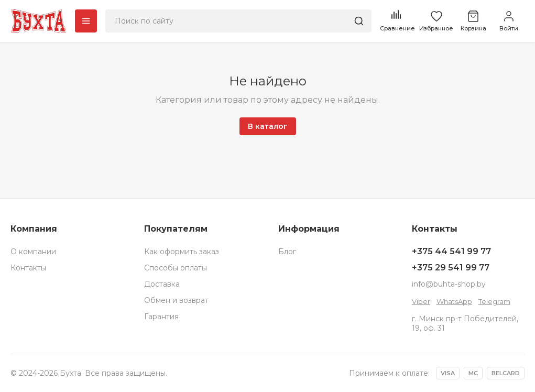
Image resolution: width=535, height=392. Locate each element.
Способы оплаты (176, 268)
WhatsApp (454, 301)
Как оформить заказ (182, 252)
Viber (421, 301)
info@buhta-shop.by (449, 284)
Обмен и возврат (176, 300)
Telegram (494, 301)
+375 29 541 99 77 (451, 268)
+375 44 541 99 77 (451, 251)
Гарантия (161, 317)
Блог (287, 252)
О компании (33, 252)
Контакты (28, 268)
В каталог (268, 126)
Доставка (162, 284)
